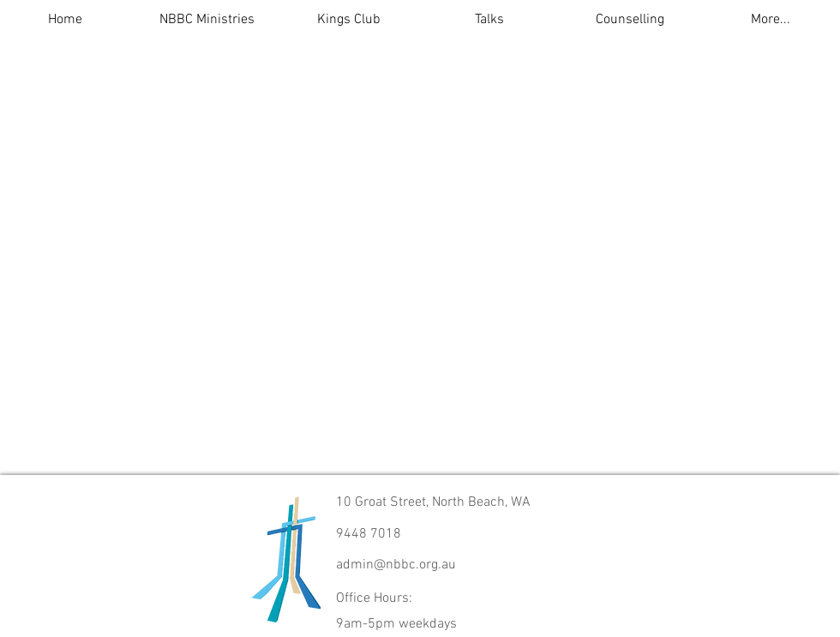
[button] (207, 20)
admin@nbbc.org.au (396, 565)
